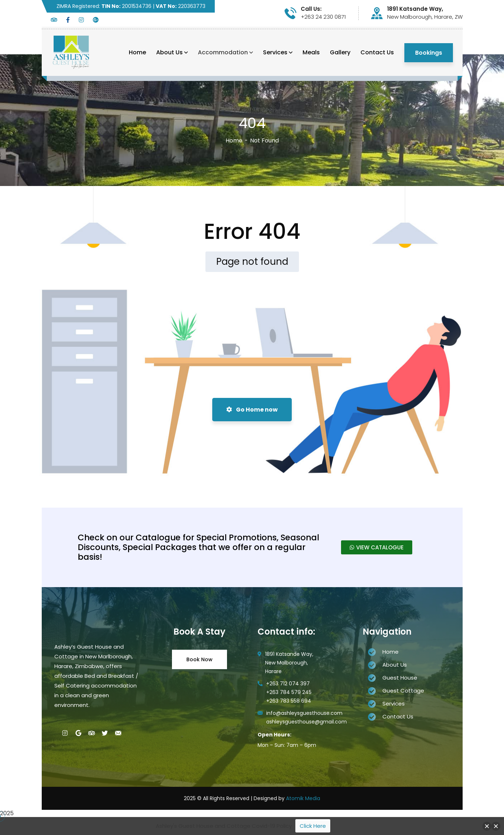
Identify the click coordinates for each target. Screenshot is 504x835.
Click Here (313, 826)
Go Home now (252, 410)
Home (234, 140)
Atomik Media (303, 798)
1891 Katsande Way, (415, 9)
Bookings (429, 53)
